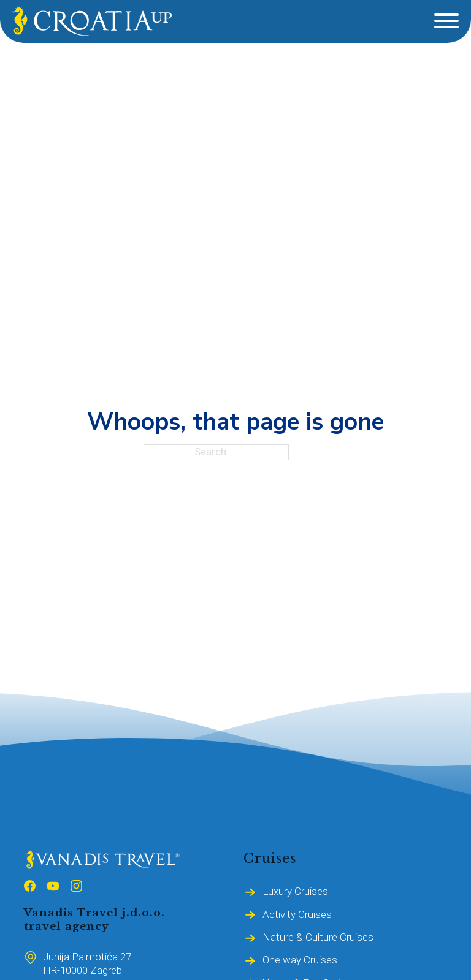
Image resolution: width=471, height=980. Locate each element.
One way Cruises (300, 960)
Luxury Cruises (295, 891)
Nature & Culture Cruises (318, 937)
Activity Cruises (297, 914)
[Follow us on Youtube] (53, 888)
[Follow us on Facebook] (30, 888)
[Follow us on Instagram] (76, 888)
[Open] (446, 21)
